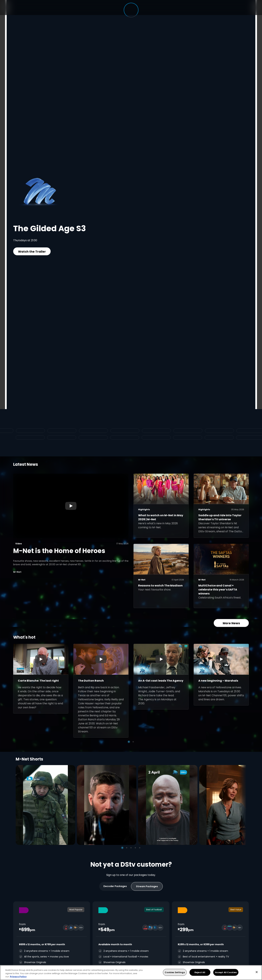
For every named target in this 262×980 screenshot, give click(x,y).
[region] (131, 973)
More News (231, 623)
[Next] (243, 805)
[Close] (257, 972)
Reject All (200, 972)
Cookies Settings (175, 972)
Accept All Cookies (226, 972)
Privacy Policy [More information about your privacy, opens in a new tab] (18, 977)
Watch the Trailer (32, 252)
